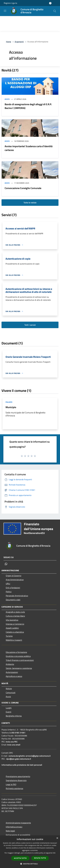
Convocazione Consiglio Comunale (23, 188)
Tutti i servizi (30, 325)
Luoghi (9, 708)
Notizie (9, 689)
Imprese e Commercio (15, 624)
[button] (30, 864)
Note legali (10, 831)
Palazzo (9, 402)
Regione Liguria (10, 3)
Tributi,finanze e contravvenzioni (20, 660)
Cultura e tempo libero (15, 616)
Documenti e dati (13, 600)
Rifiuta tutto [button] (40, 858)
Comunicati (11, 693)
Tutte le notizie (30, 203)
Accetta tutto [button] (20, 858)
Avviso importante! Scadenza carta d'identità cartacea (29, 148)
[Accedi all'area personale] (50, 3)
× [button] (57, 838)
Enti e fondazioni (13, 588)
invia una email (14, 745)
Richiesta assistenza (14, 788)
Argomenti (19, 42)
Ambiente (10, 664)
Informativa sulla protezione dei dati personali (22, 765)
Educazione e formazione (16, 652)
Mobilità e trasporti (14, 640)
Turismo (9, 636)
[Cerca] (55, 11)
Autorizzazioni (12, 672)
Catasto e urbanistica (15, 632)
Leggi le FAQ (11, 784)
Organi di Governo (13, 576)
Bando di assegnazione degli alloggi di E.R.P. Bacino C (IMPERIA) (28, 106)
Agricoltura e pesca (14, 676)
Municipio (11, 407)
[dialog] (30, 852)
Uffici (8, 584)
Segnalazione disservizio (16, 780)
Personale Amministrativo (17, 596)
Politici (9, 592)
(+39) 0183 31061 (17, 733)
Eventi (9, 712)
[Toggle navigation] (5, 11)
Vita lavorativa (12, 620)
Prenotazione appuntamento (18, 776)
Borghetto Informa (14, 716)
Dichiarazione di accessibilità (18, 835)
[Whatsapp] (6, 564)
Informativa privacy (14, 827)
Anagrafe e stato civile (15, 612)
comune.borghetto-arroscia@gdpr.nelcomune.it (30, 756)
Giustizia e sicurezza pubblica (18, 656)
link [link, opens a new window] (54, 853)
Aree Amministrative (15, 580)
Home (9, 42)
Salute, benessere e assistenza (19, 668)
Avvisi (7, 99)
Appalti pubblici (12, 628)
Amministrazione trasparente (18, 823)
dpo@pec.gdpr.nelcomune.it (19, 759)
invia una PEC (12, 742)
